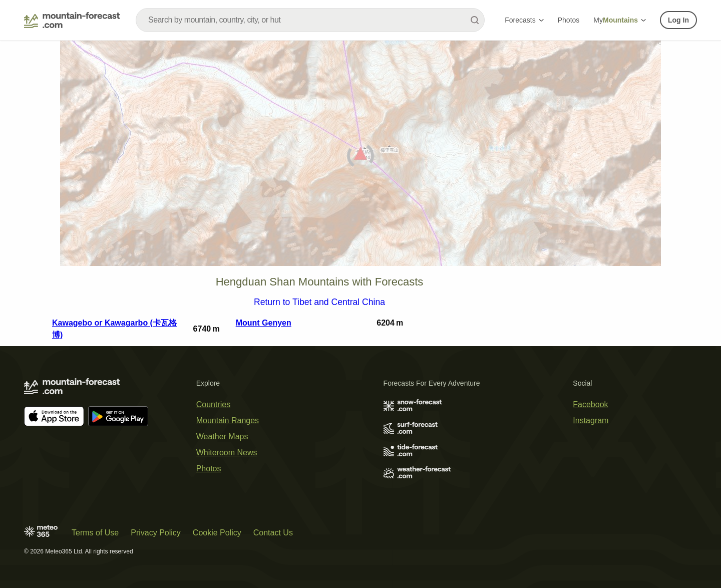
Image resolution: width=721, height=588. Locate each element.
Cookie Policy (217, 533)
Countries (213, 404)
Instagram (591, 420)
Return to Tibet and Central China (319, 303)
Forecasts (524, 20)
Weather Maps (222, 436)
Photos (569, 20)
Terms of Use (95, 533)
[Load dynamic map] (360, 158)
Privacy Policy (156, 533)
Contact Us (273, 533)
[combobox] (310, 20)
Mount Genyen (264, 323)
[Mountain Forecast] (72, 20)
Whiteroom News (227, 453)
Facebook (590, 404)
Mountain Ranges (228, 420)
